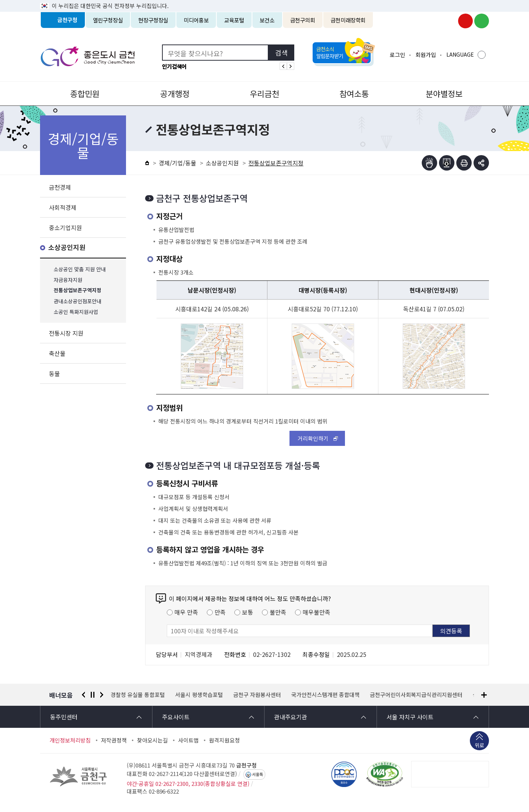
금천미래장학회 (348, 20)
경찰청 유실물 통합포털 (138, 695)
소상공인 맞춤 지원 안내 (80, 269)
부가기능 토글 (481, 163)
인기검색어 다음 (291, 66)
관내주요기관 (291, 717)
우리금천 (264, 93)
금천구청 (67, 20)
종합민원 (85, 93)
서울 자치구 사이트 (410, 717)
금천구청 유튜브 (465, 21)
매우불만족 (316, 612)
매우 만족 (186, 612)
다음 (102, 695)
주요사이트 (176, 717)
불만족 (278, 612)
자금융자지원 (68, 280)
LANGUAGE (460, 54)
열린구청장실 (108, 20)
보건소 (267, 20)
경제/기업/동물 (177, 163)
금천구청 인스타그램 (449, 21)
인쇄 (464, 163)
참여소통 (354, 93)
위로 (479, 746)
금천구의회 (303, 20)
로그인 (397, 55)
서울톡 (258, 775)
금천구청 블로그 (482, 21)
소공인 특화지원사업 (76, 312)
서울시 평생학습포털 (199, 695)
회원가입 (426, 55)
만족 (220, 612)
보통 (248, 612)
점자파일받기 (447, 163)
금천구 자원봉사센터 (258, 695)
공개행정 (175, 93)
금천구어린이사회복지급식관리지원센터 (417, 695)
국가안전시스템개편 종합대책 (326, 695)
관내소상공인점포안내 (78, 301)
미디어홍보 (196, 20)
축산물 (57, 353)
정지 (93, 695)
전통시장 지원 (66, 333)
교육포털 (234, 20)
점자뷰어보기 (429, 163)
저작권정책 (114, 740)
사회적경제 (63, 207)
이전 (83, 695)
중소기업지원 (65, 228)
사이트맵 (188, 740)
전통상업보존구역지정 (78, 291)
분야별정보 (444, 93)
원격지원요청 (224, 740)
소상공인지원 (67, 248)
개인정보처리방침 (70, 740)
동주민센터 (64, 717)
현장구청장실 (153, 20)
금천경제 (60, 187)
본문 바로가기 (264, 0)
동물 (54, 373)
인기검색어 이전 (283, 66)
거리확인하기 (313, 438)
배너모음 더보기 (484, 695)
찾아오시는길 (152, 740)
